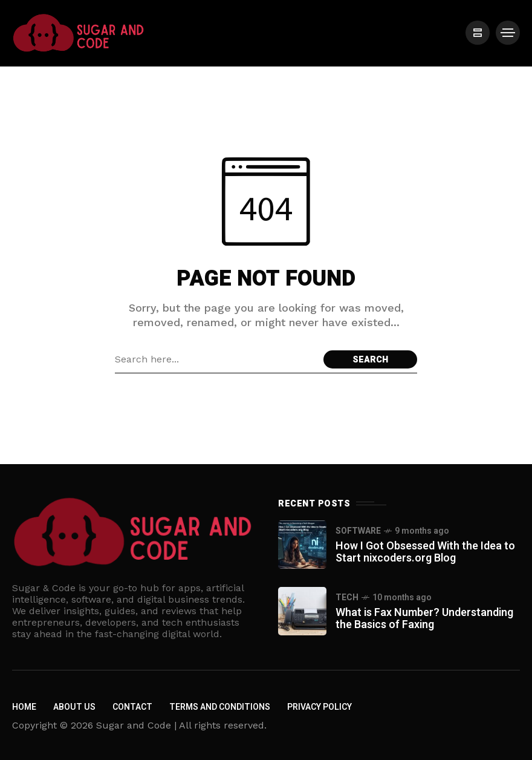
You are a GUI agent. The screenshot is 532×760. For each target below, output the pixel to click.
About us (74, 707)
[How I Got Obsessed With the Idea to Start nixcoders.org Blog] (302, 545)
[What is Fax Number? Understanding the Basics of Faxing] (302, 611)
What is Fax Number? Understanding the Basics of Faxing (424, 619)
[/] (478, 33)
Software (358, 531)
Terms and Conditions (220, 707)
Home (24, 707)
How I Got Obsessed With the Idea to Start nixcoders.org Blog (425, 552)
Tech (347, 598)
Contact (132, 707)
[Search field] (216, 359)
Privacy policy (320, 707)
